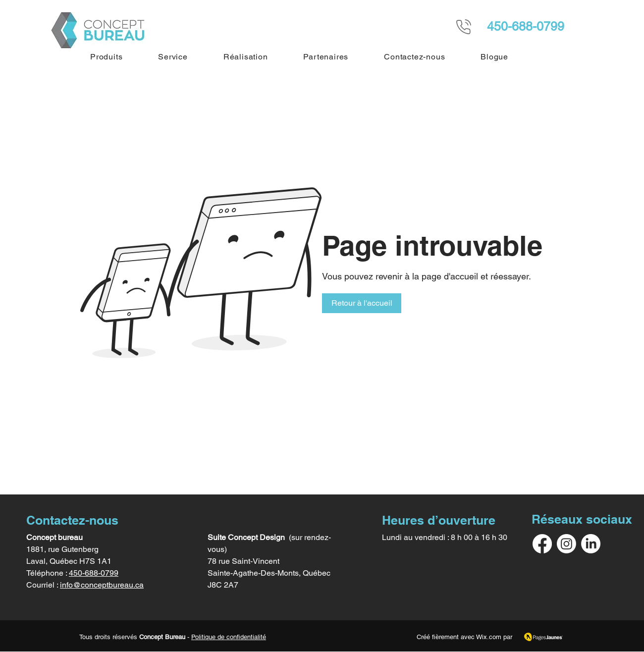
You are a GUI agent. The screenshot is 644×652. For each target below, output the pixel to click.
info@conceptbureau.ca (102, 585)
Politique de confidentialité (229, 637)
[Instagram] (566, 544)
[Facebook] (542, 544)
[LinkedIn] (591, 544)
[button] (106, 57)
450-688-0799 (94, 573)
